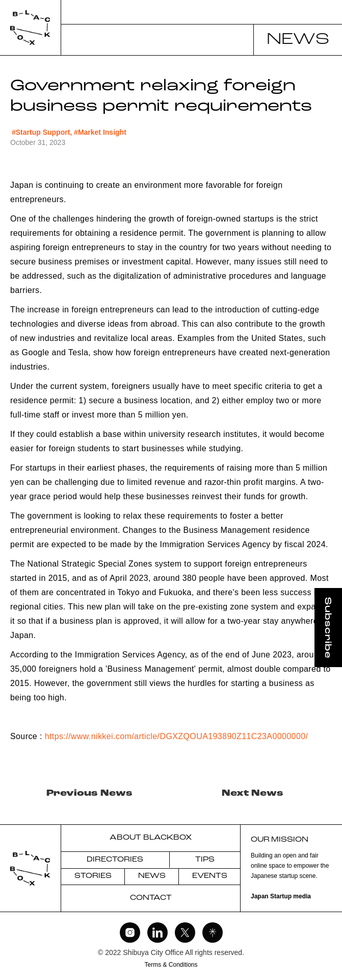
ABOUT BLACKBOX (151, 838)
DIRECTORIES (115, 860)
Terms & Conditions (171, 965)
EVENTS (210, 876)
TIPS (205, 860)
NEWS (152, 876)
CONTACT (151, 898)
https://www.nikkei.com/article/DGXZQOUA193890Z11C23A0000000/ (177, 736)
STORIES (93, 876)
